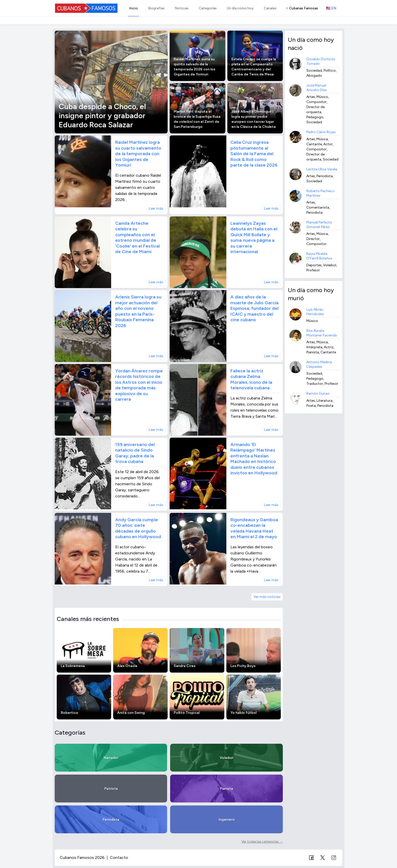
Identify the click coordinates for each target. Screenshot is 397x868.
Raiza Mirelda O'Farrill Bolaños (319, 256)
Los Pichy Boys (243, 666)
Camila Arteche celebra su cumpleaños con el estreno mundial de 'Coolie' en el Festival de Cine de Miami (137, 238)
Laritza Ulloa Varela (322, 169)
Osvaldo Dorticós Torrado (321, 61)
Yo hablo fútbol (243, 713)
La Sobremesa (73, 666)
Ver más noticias (267, 597)
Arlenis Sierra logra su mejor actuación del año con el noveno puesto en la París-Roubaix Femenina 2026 (138, 311)
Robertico (70, 713)
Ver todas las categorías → (262, 841)
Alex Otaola (127, 666)
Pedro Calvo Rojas (321, 132)
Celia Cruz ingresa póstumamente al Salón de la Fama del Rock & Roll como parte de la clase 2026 (254, 154)
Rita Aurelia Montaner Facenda (322, 333)
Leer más (156, 208)
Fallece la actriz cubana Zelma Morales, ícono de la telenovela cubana (251, 379)
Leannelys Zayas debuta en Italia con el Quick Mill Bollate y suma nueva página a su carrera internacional (254, 238)
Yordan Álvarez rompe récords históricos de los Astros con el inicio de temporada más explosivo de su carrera (139, 385)
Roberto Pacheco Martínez (320, 193)
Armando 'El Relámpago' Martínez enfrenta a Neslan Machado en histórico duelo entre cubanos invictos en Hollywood (254, 459)
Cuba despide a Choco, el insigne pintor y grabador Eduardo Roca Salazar (102, 116)
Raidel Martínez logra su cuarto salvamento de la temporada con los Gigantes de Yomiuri (138, 154)
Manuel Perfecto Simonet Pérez (319, 225)
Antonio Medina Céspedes (319, 364)
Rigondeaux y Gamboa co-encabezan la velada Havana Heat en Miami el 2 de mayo (254, 528)
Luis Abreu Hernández (315, 312)
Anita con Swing (131, 713)
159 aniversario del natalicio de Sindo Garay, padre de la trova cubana (135, 453)
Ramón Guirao (318, 393)
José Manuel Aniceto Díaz (317, 88)
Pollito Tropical (187, 713)
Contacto (119, 857)
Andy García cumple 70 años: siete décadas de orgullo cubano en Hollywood (138, 528)
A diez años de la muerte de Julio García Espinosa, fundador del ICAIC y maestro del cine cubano (254, 308)
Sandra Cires (185, 666)
